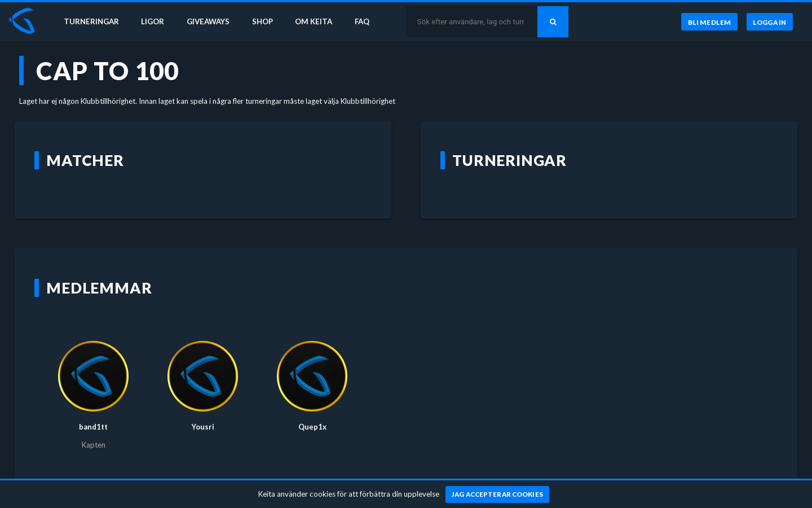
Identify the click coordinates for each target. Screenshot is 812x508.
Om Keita (314, 21)
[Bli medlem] (709, 22)
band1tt (93, 427)
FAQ (362, 21)
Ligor (153, 21)
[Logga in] (770, 22)
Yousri (203, 427)
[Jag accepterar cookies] (498, 494)
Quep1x (312, 427)
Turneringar (91, 21)
